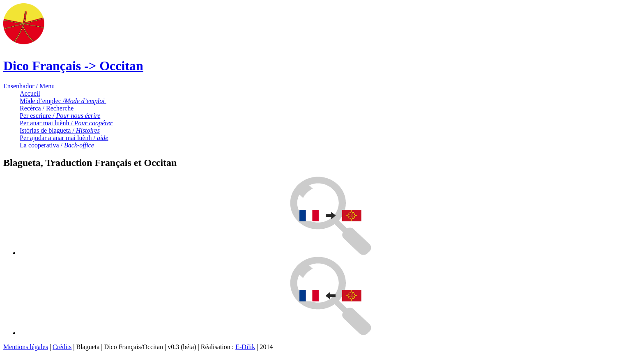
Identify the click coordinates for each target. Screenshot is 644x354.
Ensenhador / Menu (29, 86)
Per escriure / (60, 116)
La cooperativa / (57, 145)
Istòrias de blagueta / (60, 130)
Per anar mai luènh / (66, 123)
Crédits (62, 347)
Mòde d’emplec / (63, 101)
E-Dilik (245, 347)
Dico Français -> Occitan (73, 66)
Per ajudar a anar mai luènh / (64, 138)
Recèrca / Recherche (47, 108)
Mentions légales (26, 347)
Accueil (30, 93)
